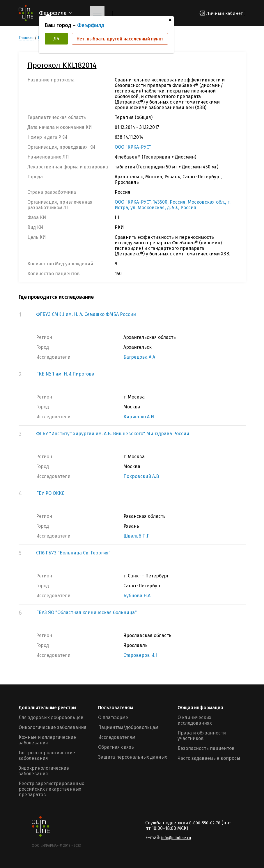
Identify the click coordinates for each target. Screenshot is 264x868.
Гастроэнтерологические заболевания (47, 755)
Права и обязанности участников (202, 736)
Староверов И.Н (141, 655)
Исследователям (117, 737)
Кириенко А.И (139, 417)
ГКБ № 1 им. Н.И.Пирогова (65, 374)
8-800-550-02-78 (205, 823)
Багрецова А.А (139, 357)
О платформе (113, 717)
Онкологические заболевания (53, 727)
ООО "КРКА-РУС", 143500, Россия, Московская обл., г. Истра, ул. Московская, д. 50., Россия (173, 205)
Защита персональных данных (133, 757)
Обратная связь (116, 747)
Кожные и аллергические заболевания (47, 740)
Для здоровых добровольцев (51, 717)
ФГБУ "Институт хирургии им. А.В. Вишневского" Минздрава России (113, 434)
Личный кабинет (225, 13)
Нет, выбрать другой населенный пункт (120, 39)
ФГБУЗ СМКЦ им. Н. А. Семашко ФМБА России (86, 314)
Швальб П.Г (136, 536)
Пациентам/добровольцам (128, 727)
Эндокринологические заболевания (44, 771)
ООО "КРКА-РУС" (133, 147)
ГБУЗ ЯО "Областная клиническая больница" (86, 612)
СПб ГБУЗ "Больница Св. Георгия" (73, 553)
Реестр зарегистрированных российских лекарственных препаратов (51, 789)
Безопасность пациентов (206, 748)
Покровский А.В (141, 476)
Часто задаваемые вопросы (209, 758)
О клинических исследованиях (195, 720)
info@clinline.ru (176, 838)
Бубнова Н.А (137, 596)
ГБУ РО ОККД (50, 493)
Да (56, 39)
